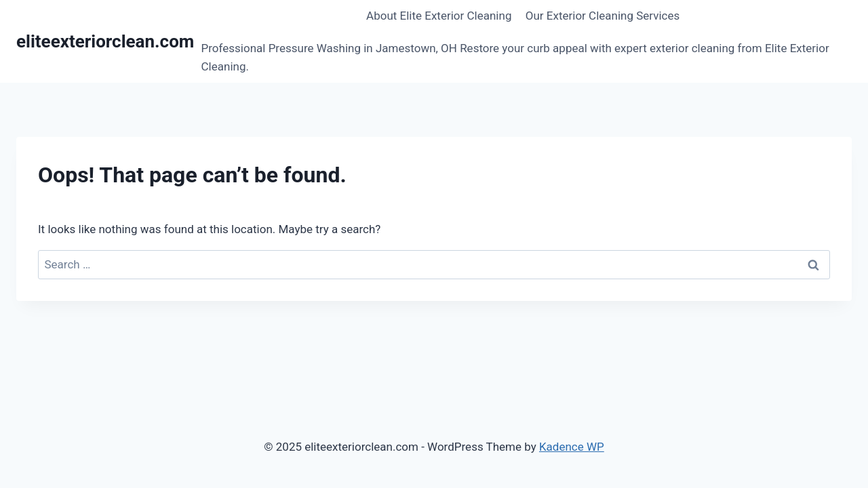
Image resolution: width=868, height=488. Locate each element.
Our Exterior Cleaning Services (603, 16)
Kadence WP (572, 447)
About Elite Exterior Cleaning (439, 16)
